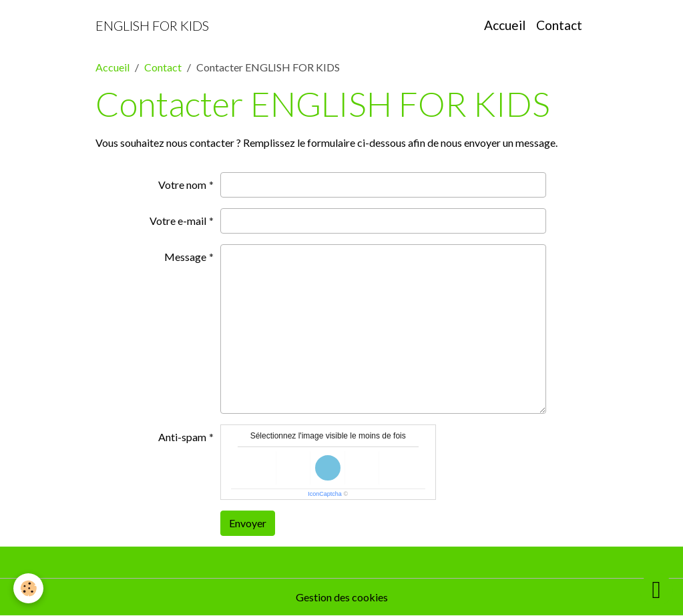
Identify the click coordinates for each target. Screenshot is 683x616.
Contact (559, 25)
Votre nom (182, 185)
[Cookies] (28, 588)
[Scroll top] (656, 589)
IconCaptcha (325, 494)
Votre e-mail (178, 221)
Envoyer (248, 523)
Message (185, 257)
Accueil (505, 25)
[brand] (152, 25)
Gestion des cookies (342, 597)
